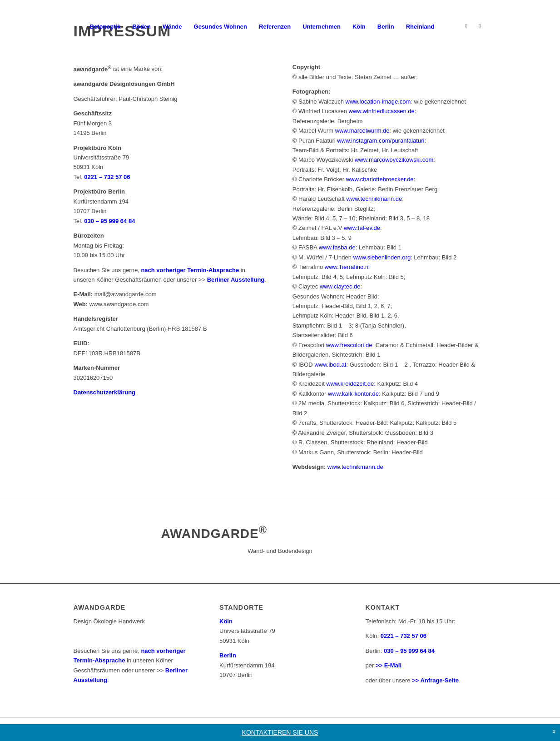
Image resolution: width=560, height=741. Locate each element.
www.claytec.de (340, 286)
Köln (226, 621)
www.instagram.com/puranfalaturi (381, 141)
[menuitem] (105, 27)
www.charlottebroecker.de (380, 179)
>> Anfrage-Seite (435, 680)
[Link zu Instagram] (466, 26)
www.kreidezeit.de (350, 384)
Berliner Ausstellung (236, 280)
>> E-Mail (389, 665)
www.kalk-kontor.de (353, 394)
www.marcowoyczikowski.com (394, 160)
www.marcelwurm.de (362, 131)
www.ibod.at (330, 365)
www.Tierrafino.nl (347, 267)
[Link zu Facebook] (480, 26)
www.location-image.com (378, 102)
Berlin (228, 655)
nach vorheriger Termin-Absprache (190, 270)
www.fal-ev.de (362, 228)
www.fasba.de (337, 247)
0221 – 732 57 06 (404, 636)
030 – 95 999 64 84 (109, 221)
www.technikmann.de (374, 199)
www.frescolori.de (349, 345)
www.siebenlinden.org (382, 257)
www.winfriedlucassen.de (382, 111)
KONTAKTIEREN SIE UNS (280, 732)
